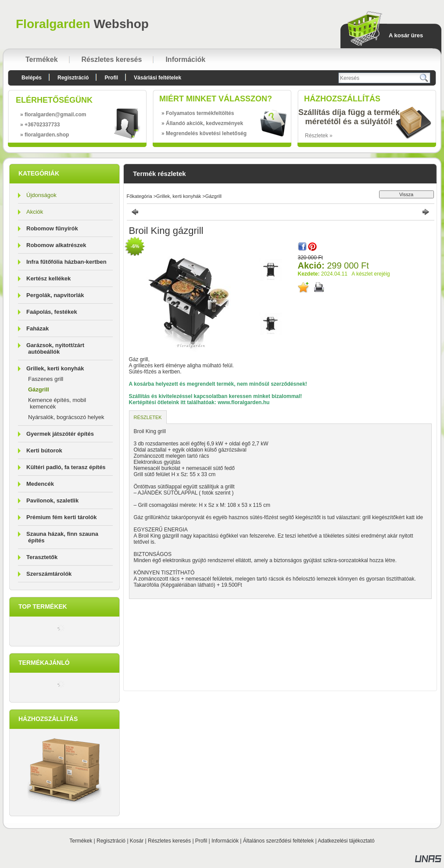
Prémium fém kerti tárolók (61, 517)
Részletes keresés (169, 841)
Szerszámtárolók (49, 574)
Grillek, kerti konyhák (179, 196)
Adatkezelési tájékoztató (346, 841)
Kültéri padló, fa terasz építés (66, 467)
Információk (225, 841)
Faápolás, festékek (52, 312)
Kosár (137, 841)
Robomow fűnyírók (52, 228)
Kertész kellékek (48, 278)
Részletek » (319, 136)
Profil (201, 841)
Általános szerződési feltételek (278, 841)
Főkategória (140, 196)
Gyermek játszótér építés (60, 434)
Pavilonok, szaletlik (52, 500)
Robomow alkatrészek (56, 245)
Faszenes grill (46, 379)
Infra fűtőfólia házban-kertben (66, 262)
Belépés (32, 78)
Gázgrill (39, 389)
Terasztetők (42, 557)
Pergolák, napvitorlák (55, 295)
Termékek (81, 841)
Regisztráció (111, 841)
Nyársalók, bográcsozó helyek (66, 417)
